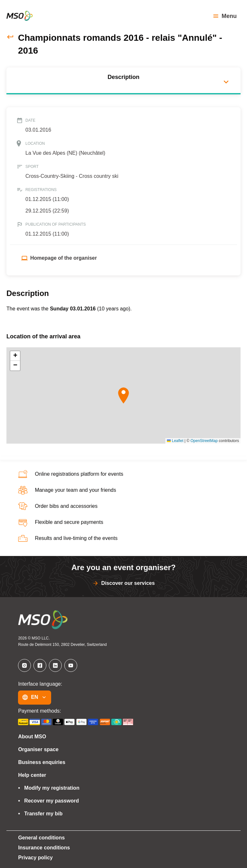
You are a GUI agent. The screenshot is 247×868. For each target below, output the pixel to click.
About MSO (30, 737)
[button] (123, 395)
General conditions (40, 838)
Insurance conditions (42, 848)
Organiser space (37, 750)
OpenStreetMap (204, 441)
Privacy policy (34, 858)
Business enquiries (40, 762)
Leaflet (175, 441)
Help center (31, 775)
